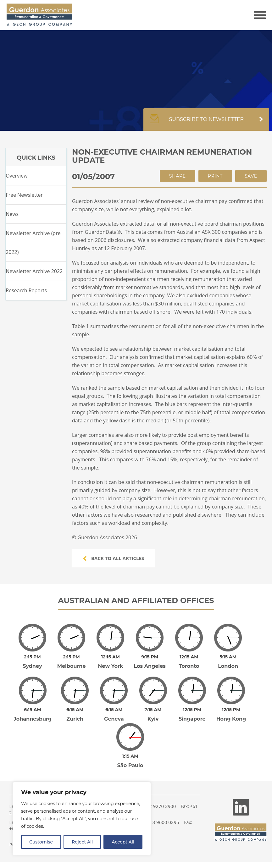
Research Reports (26, 290)
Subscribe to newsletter (206, 123)
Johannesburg (33, 719)
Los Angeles (150, 666)
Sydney (32, 666)
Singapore (192, 719)
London (228, 666)
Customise (41, 842)
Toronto (189, 666)
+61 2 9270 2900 (158, 806)
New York (110, 666)
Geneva (114, 719)
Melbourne (72, 666)
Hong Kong (231, 719)
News (12, 214)
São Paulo (130, 765)
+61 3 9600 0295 (161, 822)
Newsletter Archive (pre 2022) (33, 243)
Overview (17, 176)
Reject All (82, 842)
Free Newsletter (24, 195)
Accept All (123, 842)
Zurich (75, 719)
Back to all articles (114, 558)
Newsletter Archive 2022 (34, 271)
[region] (82, 819)
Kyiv (153, 719)
